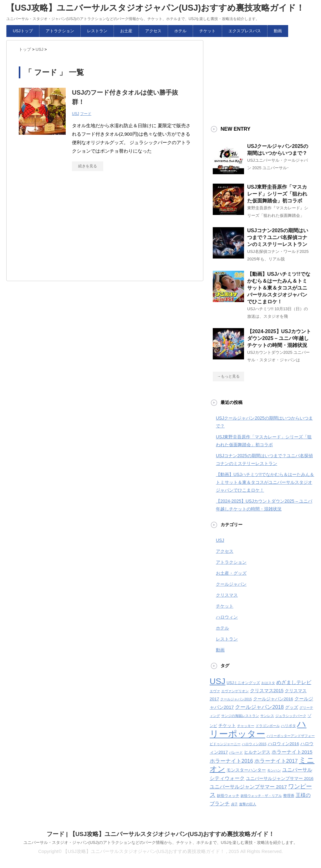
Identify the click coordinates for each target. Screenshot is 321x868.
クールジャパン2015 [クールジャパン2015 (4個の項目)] (236, 699)
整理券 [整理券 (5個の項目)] (289, 796)
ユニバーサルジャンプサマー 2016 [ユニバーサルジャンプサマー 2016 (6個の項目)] (280, 779)
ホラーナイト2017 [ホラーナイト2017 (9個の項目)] (276, 761)
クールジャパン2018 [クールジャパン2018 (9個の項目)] (259, 707)
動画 (278, 31)
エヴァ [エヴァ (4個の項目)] (215, 691)
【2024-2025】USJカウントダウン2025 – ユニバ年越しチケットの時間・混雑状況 (279, 338)
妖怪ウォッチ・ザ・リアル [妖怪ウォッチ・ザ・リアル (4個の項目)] (261, 796)
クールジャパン (231, 584)
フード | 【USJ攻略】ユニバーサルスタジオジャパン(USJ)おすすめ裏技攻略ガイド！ (160, 834)
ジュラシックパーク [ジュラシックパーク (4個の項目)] (291, 716)
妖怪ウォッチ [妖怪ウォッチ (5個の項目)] (228, 796)
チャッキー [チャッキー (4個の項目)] (246, 726)
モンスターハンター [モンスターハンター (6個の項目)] (246, 770)
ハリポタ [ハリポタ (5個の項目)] (288, 726)
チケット (207, 31)
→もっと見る (228, 376)
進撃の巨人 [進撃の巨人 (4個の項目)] (248, 804)
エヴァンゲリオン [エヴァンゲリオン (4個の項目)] (235, 691)
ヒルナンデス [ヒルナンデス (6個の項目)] (257, 752)
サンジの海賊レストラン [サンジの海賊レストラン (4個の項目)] (240, 716)
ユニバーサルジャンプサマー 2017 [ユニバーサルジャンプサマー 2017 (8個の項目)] (248, 787)
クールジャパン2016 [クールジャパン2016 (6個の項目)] (273, 699)
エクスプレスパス (245, 31)
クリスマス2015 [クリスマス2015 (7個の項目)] (267, 691)
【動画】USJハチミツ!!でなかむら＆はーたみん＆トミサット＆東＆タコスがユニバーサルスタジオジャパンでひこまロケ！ (279, 288)
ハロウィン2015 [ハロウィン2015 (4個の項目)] (254, 744)
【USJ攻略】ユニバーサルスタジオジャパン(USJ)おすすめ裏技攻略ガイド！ (155, 8)
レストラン (97, 31)
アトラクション (60, 31)
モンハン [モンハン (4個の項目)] (274, 770)
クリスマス (227, 595)
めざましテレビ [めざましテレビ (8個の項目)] (294, 682)
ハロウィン (227, 617)
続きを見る (88, 166)
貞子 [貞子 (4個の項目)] (234, 804)
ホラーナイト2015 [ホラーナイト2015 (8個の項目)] (292, 752)
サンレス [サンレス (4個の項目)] (267, 716)
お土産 (126, 31)
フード (86, 114)
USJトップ (23, 31)
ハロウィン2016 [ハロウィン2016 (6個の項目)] (283, 744)
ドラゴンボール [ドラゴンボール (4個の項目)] (268, 726)
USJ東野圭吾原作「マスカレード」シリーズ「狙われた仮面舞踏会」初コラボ (277, 194)
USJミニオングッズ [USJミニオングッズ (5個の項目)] (243, 683)
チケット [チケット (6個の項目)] (227, 726)
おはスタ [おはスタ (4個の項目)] (268, 683)
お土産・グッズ (231, 573)
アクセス (153, 31)
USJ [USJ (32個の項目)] (217, 681)
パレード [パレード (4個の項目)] (236, 752)
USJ (76, 114)
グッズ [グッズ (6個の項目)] (292, 707)
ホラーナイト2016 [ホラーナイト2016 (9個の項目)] (231, 761)
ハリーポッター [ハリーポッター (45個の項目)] (258, 729)
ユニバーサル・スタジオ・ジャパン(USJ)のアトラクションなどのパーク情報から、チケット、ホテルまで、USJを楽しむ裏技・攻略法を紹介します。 (161, 842)
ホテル (180, 31)
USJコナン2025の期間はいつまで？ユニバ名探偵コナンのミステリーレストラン (278, 237)
